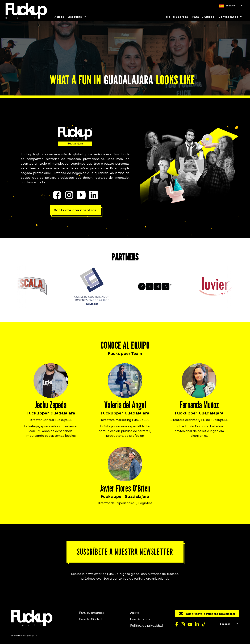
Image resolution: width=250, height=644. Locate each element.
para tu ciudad (203, 17)
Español (227, 6)
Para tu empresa (176, 17)
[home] (26, 11)
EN (226, 11)
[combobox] (231, 6)
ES (220, 11)
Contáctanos (140, 619)
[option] (226, 11)
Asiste (59, 17)
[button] (77, 17)
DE (232, 11)
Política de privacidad (147, 626)
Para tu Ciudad (90, 619)
